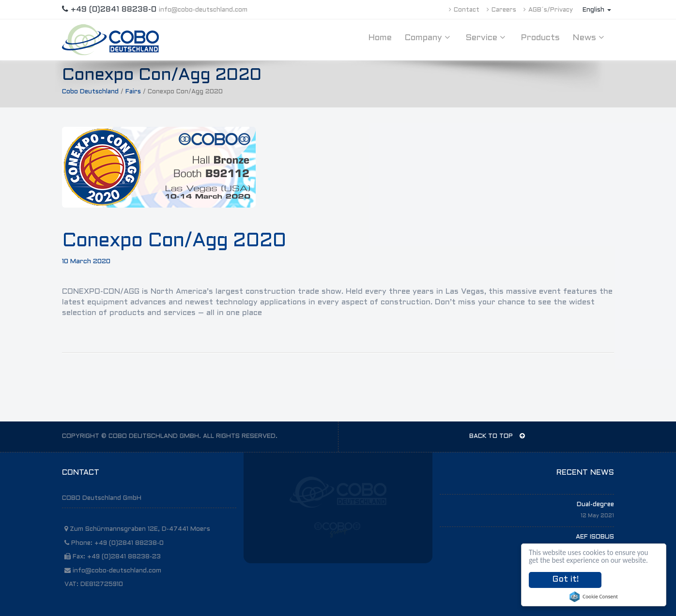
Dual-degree (595, 505)
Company (429, 38)
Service (487, 38)
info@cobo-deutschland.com (203, 10)
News (590, 38)
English (597, 10)
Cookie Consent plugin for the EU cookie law (594, 597)
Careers (501, 10)
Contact (464, 10)
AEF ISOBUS (595, 537)
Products (540, 38)
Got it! (565, 580)
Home (380, 38)
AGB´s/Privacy (548, 10)
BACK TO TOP (497, 436)
